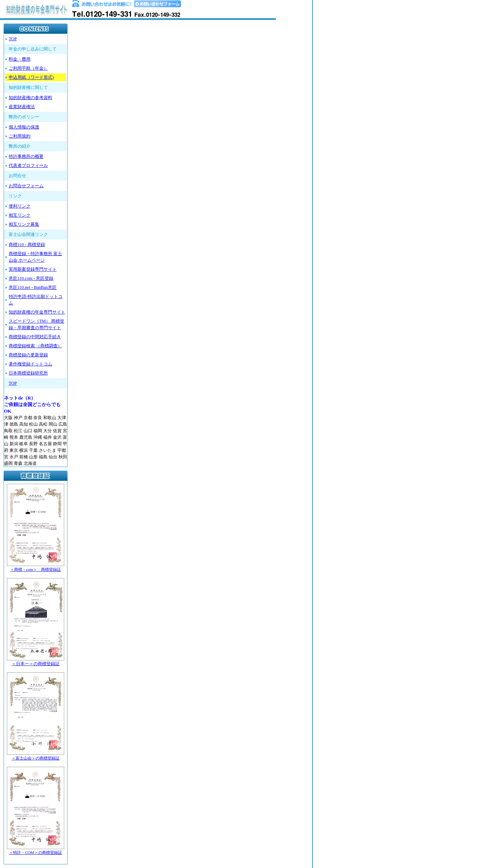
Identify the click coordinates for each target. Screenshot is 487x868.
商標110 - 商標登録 (27, 245)
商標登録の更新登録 (28, 355)
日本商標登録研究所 (28, 373)
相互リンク (20, 215)
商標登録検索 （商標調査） (35, 346)
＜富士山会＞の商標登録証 (36, 758)
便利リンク (20, 206)
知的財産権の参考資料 (30, 98)
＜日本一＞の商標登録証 (36, 664)
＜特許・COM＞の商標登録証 (36, 852)
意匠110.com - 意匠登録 (31, 278)
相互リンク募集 (24, 224)
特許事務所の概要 (26, 156)
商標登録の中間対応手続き (35, 337)
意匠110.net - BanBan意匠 (33, 287)
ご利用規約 (20, 136)
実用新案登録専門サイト (33, 269)
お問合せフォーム (26, 186)
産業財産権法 (22, 107)
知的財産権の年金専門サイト (37, 312)
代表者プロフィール (28, 165)
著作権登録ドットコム (30, 364)
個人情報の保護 (24, 127)
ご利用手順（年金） (28, 68)
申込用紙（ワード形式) (31, 77)
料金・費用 (20, 59)
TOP (13, 39)
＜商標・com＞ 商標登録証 (36, 569)
